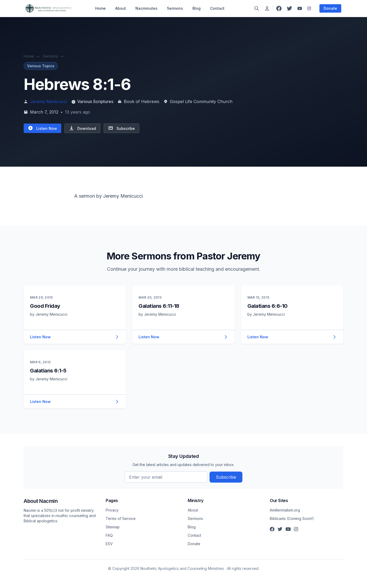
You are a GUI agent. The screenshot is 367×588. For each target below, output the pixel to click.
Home (100, 8)
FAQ (109, 535)
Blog (197, 8)
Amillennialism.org (285, 510)
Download (82, 128)
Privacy (112, 510)
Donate (330, 8)
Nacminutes (146, 8)
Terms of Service (121, 518)
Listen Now (42, 128)
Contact (217, 8)
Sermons (175, 8)
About (121, 8)
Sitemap (113, 527)
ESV (109, 544)
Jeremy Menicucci (48, 101)
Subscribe (121, 128)
